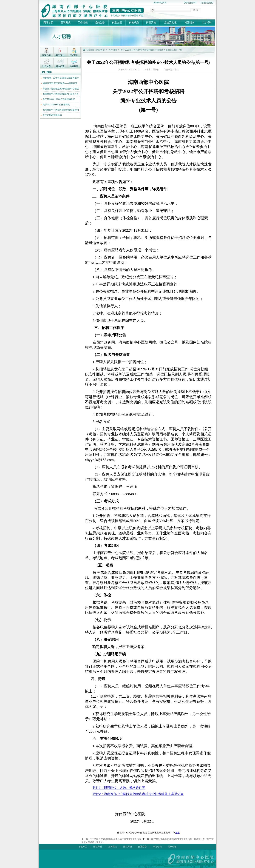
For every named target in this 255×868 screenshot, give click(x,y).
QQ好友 (138, 833)
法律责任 (113, 847)
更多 (177, 833)
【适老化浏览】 (207, 3)
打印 (173, 833)
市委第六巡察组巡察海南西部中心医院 (61, 89)
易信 (150, 833)
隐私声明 (127, 847)
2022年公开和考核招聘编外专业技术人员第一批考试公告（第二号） (183, 839)
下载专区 (83, 847)
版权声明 (98, 847)
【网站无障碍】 (190, 3)
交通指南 (142, 847)
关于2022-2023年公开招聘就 (56, 105)
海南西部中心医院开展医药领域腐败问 (61, 110)
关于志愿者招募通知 (52, 115)
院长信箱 (172, 847)
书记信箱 (157, 847)
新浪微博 (166, 833)
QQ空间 (130, 833)
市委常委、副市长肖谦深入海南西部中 (61, 78)
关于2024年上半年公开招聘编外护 (59, 99)
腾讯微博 (157, 833)
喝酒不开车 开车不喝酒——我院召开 (60, 83)
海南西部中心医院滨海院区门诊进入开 (61, 94)
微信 (145, 833)
